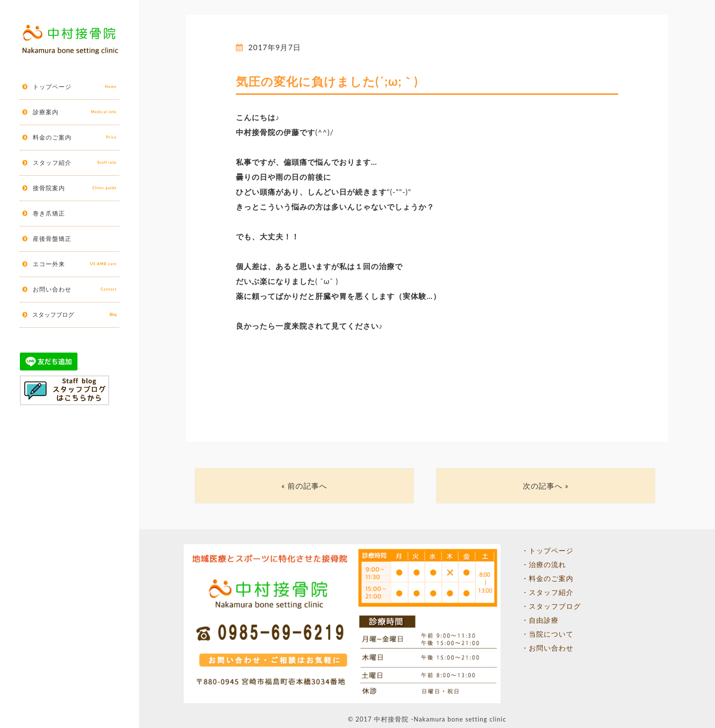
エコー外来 (75, 264)
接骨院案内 (75, 188)
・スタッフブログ (551, 606)
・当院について (547, 634)
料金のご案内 (75, 138)
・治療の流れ (544, 565)
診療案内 (75, 112)
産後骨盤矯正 (52, 239)
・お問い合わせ (547, 648)
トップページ (75, 87)
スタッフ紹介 (75, 163)
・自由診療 (540, 620)
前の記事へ (307, 486)
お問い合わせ (75, 290)
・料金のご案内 (547, 579)
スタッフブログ (74, 315)
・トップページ (547, 551)
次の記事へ (543, 486)
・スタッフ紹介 (547, 592)
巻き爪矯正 (49, 213)
